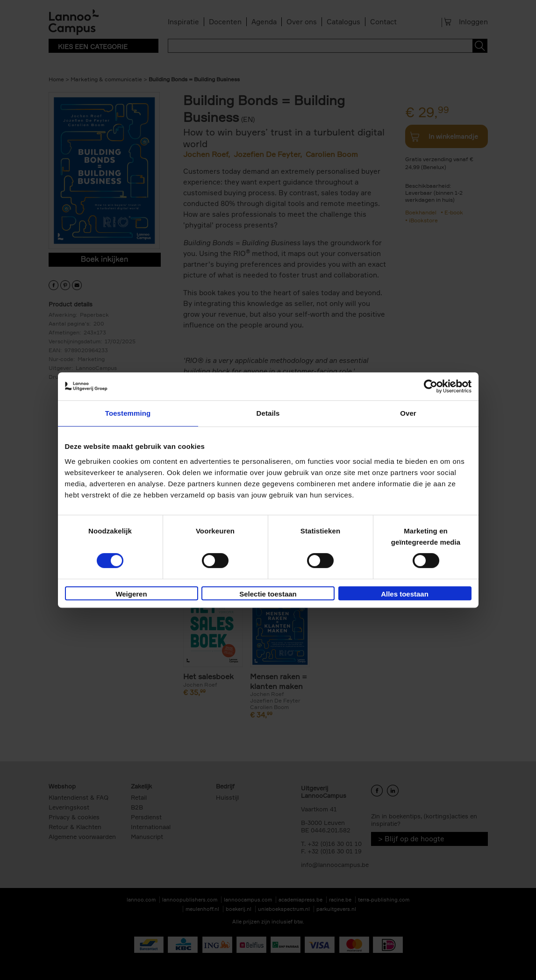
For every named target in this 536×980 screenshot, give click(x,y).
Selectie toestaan (268, 594)
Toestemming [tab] (128, 413)
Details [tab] (268, 413)
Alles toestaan (405, 594)
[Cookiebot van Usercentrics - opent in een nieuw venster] (431, 386)
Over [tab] (408, 413)
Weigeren (131, 594)
